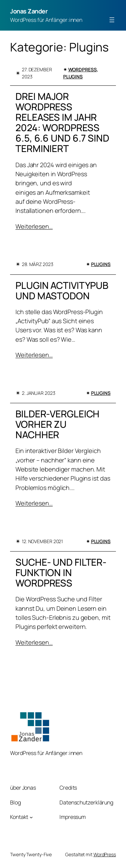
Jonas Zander (29, 11)
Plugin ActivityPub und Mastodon (62, 291)
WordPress (82, 69)
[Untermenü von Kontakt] (31, 817)
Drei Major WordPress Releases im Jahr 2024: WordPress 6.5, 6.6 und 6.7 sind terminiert (62, 122)
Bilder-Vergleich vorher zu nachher (57, 424)
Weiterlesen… (34, 226)
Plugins (73, 77)
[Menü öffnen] (112, 20)
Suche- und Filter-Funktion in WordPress (61, 573)
